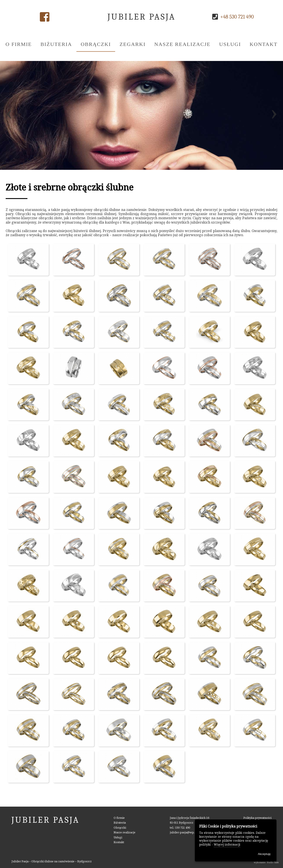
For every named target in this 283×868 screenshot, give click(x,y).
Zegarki (132, 44)
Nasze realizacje (182, 44)
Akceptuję (264, 854)
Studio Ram (273, 862)
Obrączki (96, 44)
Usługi (230, 44)
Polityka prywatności (257, 818)
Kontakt (264, 44)
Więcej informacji (227, 844)
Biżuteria (56, 44)
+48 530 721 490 (237, 17)
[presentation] (9, 115)
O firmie (19, 44)
